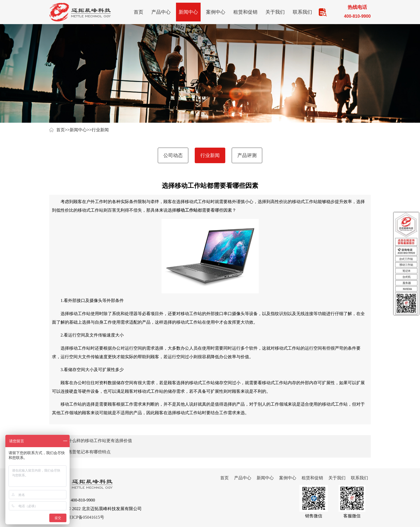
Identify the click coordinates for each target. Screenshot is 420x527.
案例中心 (216, 12)
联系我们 (302, 12)
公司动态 (173, 155)
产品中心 (161, 12)
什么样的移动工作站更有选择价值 (100, 441)
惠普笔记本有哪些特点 (89, 452)
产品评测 (247, 155)
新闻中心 (188, 12)
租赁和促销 (245, 12)
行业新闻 (100, 130)
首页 (138, 12)
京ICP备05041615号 (86, 517)
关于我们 (275, 12)
